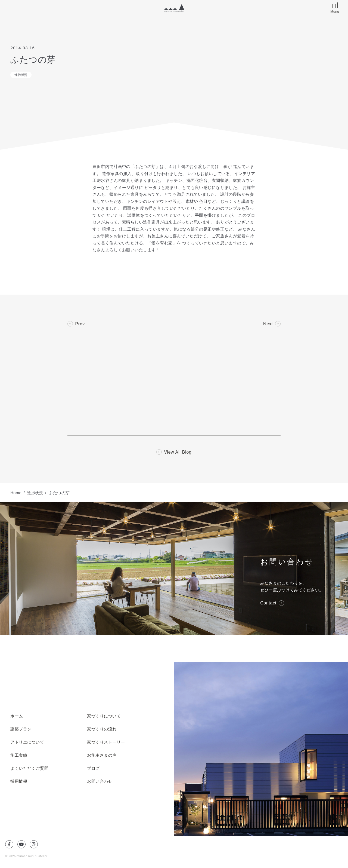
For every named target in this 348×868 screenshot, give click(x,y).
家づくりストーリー (106, 743)
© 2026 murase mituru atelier (27, 856)
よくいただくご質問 (29, 769)
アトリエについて (27, 743)
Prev (80, 324)
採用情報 (19, 782)
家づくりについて (104, 717)
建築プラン (21, 730)
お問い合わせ (100, 782)
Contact (268, 604)
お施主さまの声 (102, 756)
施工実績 (19, 756)
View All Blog (178, 453)
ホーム (17, 717)
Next (268, 324)
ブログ (93, 769)
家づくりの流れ (102, 730)
